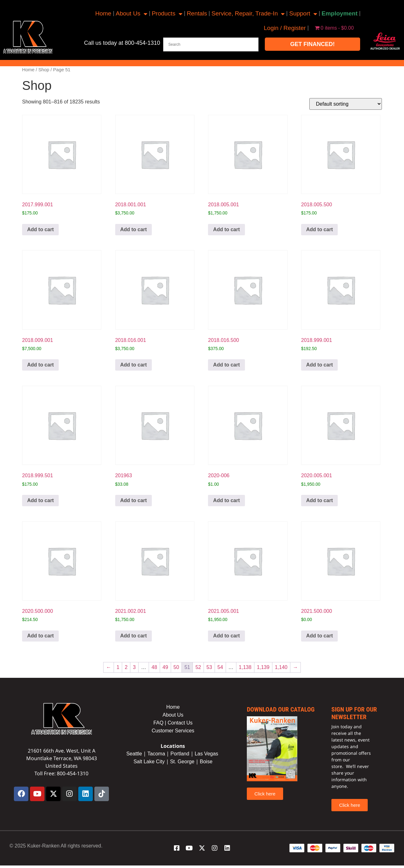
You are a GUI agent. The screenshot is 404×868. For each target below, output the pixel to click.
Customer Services (173, 731)
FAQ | (160, 723)
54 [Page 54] (220, 667)
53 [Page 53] (209, 667)
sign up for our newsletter (354, 713)
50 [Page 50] (176, 667)
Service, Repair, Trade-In (248, 14)
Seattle (134, 754)
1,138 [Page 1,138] (245, 667)
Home (103, 13)
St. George (182, 762)
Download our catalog (281, 709)
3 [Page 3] (134, 667)
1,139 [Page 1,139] (263, 667)
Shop (44, 70)
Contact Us (180, 723)
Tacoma (156, 754)
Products (167, 14)
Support (303, 14)
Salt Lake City (149, 762)
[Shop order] (346, 104)
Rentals (197, 13)
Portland (180, 754)
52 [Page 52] (198, 667)
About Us (132, 14)
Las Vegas (207, 754)
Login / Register (285, 28)
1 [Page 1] (118, 667)
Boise (206, 762)
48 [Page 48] (154, 667)
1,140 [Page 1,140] (281, 667)
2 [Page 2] (126, 667)
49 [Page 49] (165, 667)
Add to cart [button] (40, 229)
